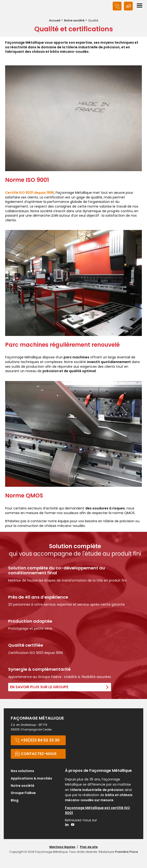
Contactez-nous (36, 754)
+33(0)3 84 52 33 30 (37, 740)
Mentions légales (62, 847)
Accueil (55, 20)
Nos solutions (22, 771)
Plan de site (89, 847)
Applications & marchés (31, 779)
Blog (15, 801)
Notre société (74, 20)
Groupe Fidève (23, 793)
